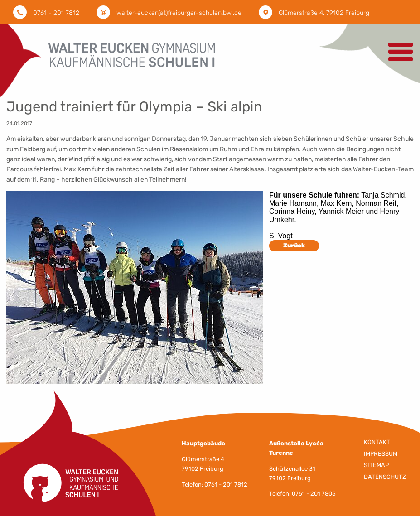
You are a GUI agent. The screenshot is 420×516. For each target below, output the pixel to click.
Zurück (294, 245)
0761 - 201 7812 (56, 13)
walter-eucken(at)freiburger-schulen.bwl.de (179, 13)
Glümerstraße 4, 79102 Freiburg (324, 13)
